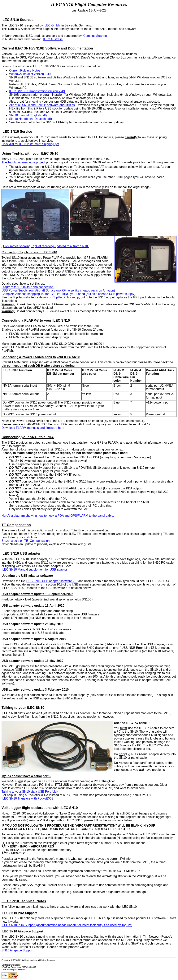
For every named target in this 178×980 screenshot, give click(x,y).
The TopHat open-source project (23, 162)
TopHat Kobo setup (66, 297)
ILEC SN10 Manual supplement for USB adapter (34, 569)
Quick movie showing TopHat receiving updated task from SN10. (45, 246)
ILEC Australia (53, 39)
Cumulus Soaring (95, 36)
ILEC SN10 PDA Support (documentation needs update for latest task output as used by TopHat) (67, 925)
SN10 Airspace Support (17, 950)
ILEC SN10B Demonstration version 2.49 (37, 91)
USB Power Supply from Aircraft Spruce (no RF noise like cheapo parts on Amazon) (58, 290)
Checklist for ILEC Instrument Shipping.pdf (30, 144)
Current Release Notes (25, 70)
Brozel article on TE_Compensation (26, 541)
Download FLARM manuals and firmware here (33, 428)
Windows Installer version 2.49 (30, 74)
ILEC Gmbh (52, 25)
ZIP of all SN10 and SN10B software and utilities (42, 105)
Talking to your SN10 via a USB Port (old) (30, 792)
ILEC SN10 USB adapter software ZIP (52, 581)
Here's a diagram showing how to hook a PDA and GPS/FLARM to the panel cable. (58, 516)
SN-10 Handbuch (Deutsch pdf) (30, 119)
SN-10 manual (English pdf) (28, 115)
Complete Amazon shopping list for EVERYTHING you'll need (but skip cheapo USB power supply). (69, 294)
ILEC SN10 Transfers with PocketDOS (28, 798)
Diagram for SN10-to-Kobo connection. (28, 287)
